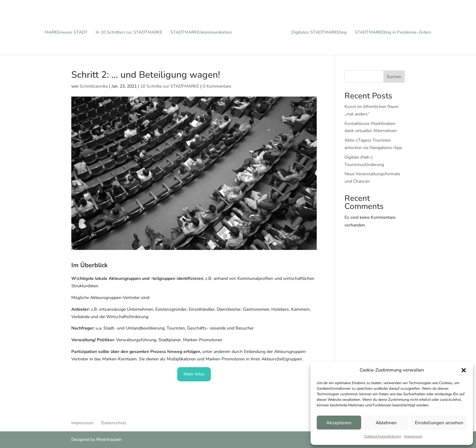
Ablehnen (386, 423)
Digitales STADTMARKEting (317, 31)
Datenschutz (114, 423)
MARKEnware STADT (68, 31)
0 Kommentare (217, 86)
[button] (464, 370)
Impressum (413, 436)
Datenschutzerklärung (383, 436)
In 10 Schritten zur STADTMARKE (131, 31)
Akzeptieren (339, 423)
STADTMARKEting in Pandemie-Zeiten (391, 31)
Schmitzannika (94, 86)
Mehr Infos (194, 374)
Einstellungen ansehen (439, 423)
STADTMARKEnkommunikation (203, 31)
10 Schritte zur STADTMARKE (170, 86)
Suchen (394, 77)
